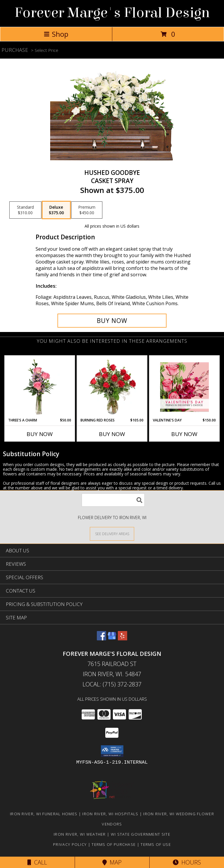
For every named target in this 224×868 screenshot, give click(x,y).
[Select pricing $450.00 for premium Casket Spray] (87, 210)
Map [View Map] (112, 862)
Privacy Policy (70, 844)
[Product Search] (113, 500)
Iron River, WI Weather (80, 834)
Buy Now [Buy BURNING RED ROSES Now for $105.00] (112, 434)
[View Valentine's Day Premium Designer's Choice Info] (184, 387)
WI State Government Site (141, 834)
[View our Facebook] (101, 638)
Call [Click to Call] (37, 862)
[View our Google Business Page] (112, 638)
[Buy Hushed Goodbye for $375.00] (112, 321)
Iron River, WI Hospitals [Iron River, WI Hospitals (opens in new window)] (110, 814)
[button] (112, 751)
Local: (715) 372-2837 (112, 684)
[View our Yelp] (123, 638)
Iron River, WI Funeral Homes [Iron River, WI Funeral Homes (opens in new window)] (44, 814)
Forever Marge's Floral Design (112, 13)
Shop (56, 34)
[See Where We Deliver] (112, 534)
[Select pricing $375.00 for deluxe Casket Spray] (56, 210)
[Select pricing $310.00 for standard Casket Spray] (25, 210)
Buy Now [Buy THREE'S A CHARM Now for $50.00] (40, 434)
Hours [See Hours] (187, 862)
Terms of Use (156, 844)
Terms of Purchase (114, 844)
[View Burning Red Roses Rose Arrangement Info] (112, 387)
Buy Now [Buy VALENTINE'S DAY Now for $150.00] (184, 434)
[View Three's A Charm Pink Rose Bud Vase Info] (40, 387)
